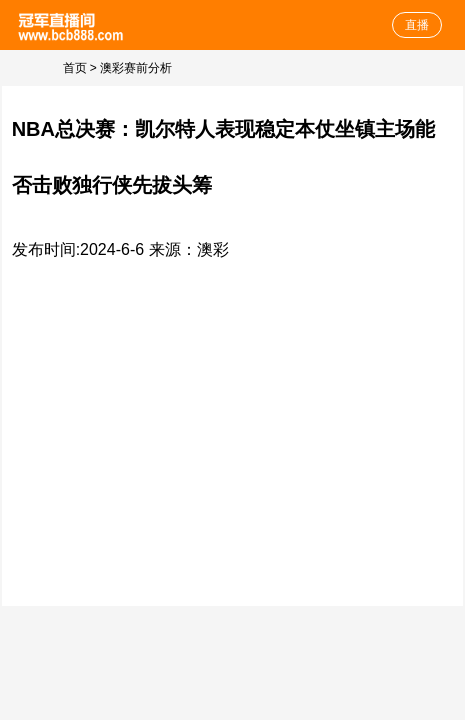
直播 (417, 25)
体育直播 (72, 25)
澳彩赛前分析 (136, 68)
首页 (75, 68)
